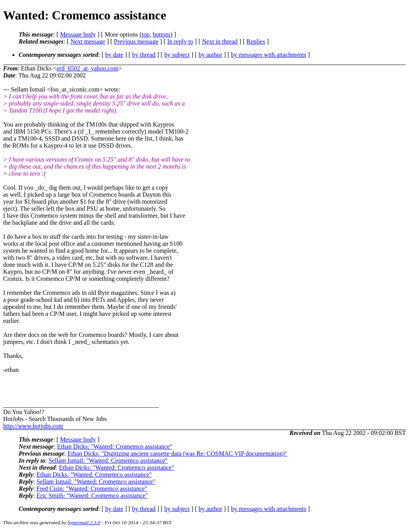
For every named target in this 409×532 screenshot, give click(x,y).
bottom (161, 34)
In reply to (180, 41)
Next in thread (220, 41)
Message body (78, 34)
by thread (144, 55)
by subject (177, 55)
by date (114, 55)
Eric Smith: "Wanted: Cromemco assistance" (92, 496)
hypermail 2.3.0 (84, 522)
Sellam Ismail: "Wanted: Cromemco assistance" (108, 461)
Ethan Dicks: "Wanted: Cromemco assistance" (115, 447)
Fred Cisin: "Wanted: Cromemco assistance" (92, 489)
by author (210, 55)
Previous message (136, 41)
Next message (88, 41)
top (146, 34)
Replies (256, 41)
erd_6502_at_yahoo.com (87, 68)
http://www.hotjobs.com (33, 426)
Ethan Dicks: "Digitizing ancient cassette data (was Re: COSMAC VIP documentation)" (177, 454)
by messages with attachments (269, 55)
